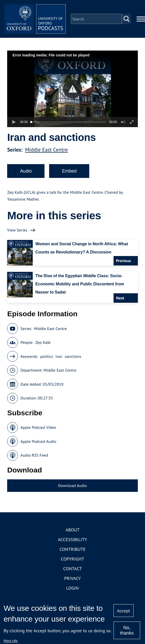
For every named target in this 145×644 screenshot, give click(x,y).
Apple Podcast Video (38, 427)
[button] (72, 89)
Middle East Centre (46, 150)
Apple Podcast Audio (38, 441)
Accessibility (72, 539)
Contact (72, 569)
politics (47, 356)
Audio (26, 171)
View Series (17, 230)
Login (72, 588)
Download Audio (72, 485)
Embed (69, 171)
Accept (124, 611)
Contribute (72, 549)
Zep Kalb (43, 342)
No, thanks (127, 630)
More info (11, 641)
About (72, 530)
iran (59, 356)
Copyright (72, 559)
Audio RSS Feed (34, 455)
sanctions (73, 356)
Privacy (72, 578)
